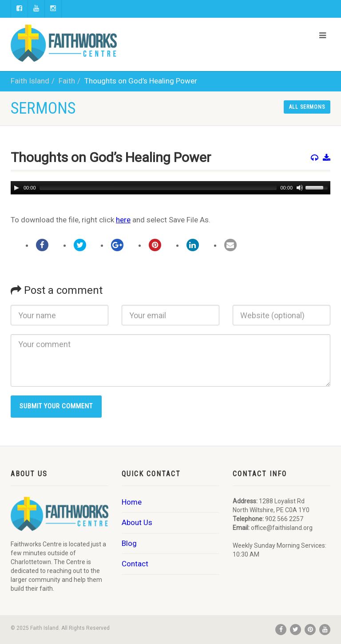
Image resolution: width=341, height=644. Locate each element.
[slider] (158, 188)
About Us (137, 522)
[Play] (16, 188)
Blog (129, 543)
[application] (170, 188)
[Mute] (299, 188)
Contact (135, 564)
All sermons (307, 107)
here (123, 220)
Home (132, 502)
